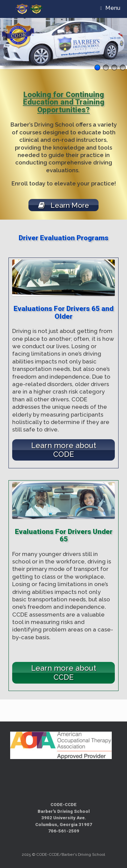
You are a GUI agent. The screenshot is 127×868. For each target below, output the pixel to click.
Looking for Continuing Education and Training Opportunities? (64, 102)
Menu (110, 8)
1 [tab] (97, 68)
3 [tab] (114, 68)
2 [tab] (106, 68)
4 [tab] (123, 68)
